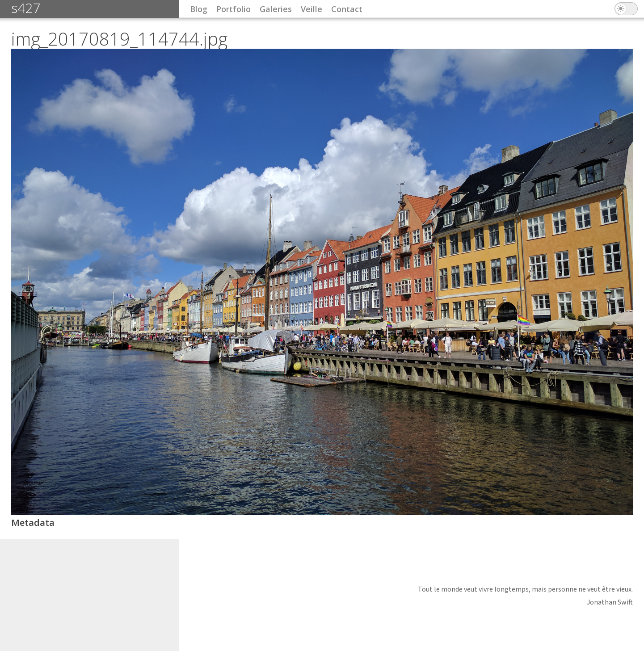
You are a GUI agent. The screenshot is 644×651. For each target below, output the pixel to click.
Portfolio (234, 9)
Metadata (33, 523)
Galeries (276, 9)
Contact (347, 9)
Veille (311, 9)
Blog (199, 9)
